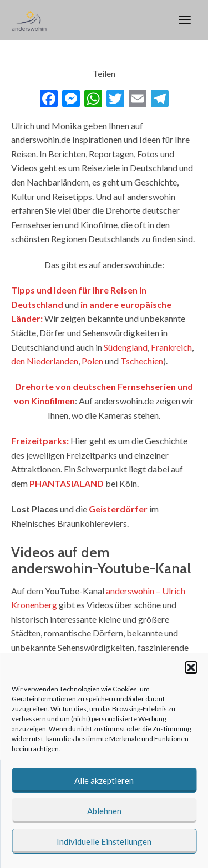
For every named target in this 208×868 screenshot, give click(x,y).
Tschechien (142, 361)
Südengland (126, 347)
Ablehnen (104, 811)
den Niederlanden (45, 361)
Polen (92, 361)
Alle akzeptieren (104, 780)
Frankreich (171, 347)
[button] (191, 667)
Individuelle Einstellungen (104, 841)
